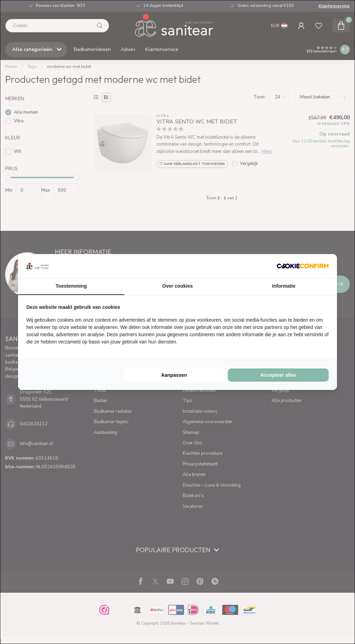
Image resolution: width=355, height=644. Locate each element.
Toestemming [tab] (71, 286)
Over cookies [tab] (177, 286)
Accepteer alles (278, 375)
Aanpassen (174, 375)
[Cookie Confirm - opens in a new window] (303, 266)
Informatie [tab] (284, 286)
